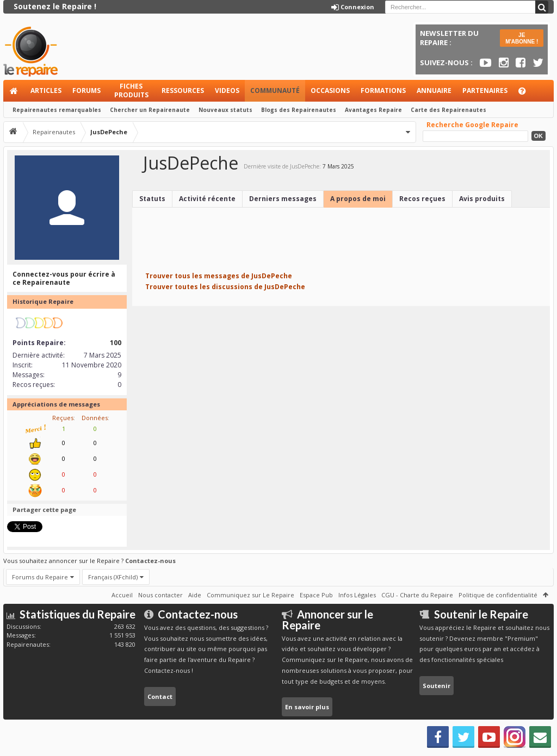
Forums (86, 90)
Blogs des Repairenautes (299, 110)
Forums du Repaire (40, 577)
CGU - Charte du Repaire (417, 595)
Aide (527, 94)
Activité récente (207, 199)
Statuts (152, 199)
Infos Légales (357, 595)
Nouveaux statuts (225, 110)
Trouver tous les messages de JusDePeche (219, 276)
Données (95, 418)
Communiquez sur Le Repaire (250, 595)
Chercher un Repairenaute (150, 110)
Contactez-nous (150, 561)
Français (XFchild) (113, 577)
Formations (383, 90)
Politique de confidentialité (498, 595)
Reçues (63, 418)
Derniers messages (283, 199)
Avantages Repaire (373, 110)
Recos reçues (422, 199)
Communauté (275, 90)
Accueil (14, 91)
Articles (46, 90)
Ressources (183, 90)
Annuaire (434, 90)
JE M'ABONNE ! (522, 38)
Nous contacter (160, 595)
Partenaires (485, 90)
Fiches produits (131, 90)
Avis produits (482, 199)
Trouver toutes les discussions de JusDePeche (225, 287)
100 (116, 343)
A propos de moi (358, 199)
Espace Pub (316, 595)
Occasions (330, 90)
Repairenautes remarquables (57, 110)
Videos (227, 90)
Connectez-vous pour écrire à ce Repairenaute (64, 279)
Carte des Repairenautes (448, 110)
